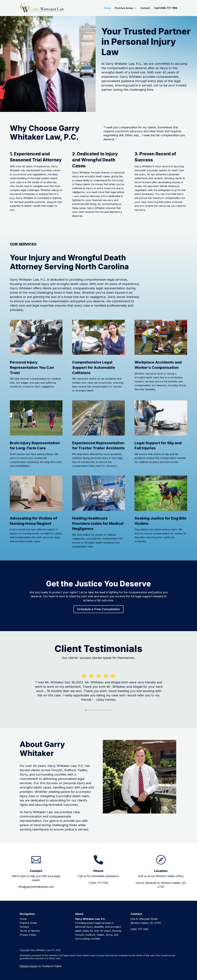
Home (107, 8)
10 (109, 710)
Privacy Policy (28, 935)
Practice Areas (124, 8)
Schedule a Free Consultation (128, 98)
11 (112, 710)
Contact (145, 8)
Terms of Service (30, 931)
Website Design (29, 966)
